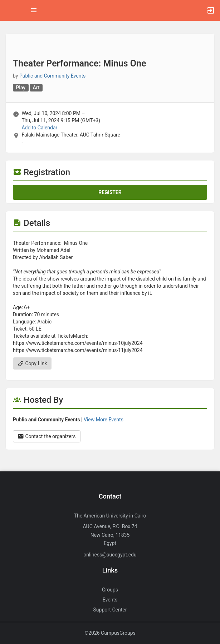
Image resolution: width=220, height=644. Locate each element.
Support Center (110, 610)
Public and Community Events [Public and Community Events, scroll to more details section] (52, 76)
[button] (9, 10)
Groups (110, 590)
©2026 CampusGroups (110, 633)
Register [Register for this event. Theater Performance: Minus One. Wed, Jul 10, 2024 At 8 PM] (110, 192)
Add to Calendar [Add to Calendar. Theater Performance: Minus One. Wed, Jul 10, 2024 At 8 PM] (39, 128)
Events (110, 600)
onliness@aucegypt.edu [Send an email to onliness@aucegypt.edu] (110, 555)
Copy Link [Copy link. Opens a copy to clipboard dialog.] (32, 363)
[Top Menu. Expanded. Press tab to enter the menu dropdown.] (34, 10)
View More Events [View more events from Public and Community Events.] (104, 420)
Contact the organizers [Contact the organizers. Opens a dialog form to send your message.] (47, 436)
